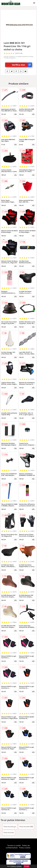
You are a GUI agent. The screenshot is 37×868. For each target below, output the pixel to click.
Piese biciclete (9, 833)
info (15, 114)
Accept (27, 866)
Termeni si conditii (14, 846)
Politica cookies (25, 848)
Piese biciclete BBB (26, 827)
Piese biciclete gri (10, 827)
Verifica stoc (22, 65)
